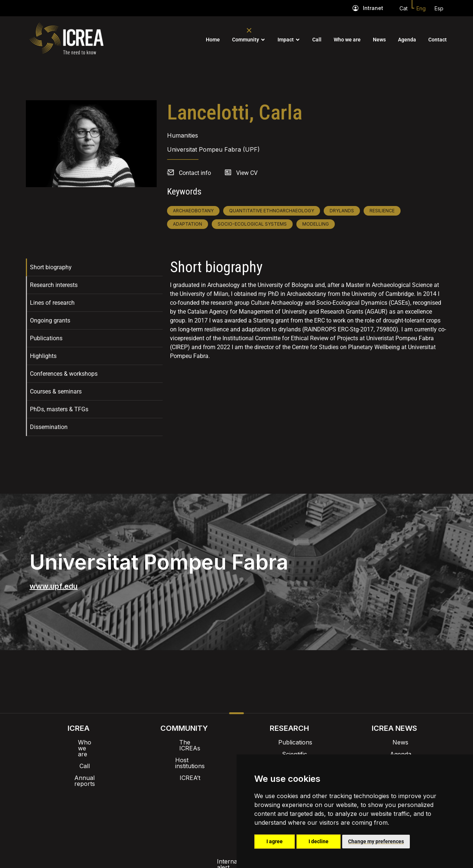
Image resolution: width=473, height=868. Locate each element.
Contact (438, 40)
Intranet (373, 8)
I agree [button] (275, 841)
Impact (286, 40)
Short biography (51, 267)
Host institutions (184, 754)
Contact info (195, 173)
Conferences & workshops (64, 374)
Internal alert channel (138, 808)
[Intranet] (355, 8)
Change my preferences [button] (376, 841)
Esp (439, 8)
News (379, 40)
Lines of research (52, 303)
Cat (404, 8)
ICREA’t (184, 766)
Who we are (347, 40)
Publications (46, 338)
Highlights (43, 356)
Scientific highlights (289, 754)
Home (213, 40)
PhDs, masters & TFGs (59, 409)
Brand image (211, 789)
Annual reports (79, 766)
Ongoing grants (50, 320)
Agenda (407, 40)
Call (317, 40)
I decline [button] (319, 841)
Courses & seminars (56, 391)
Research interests (54, 285)
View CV (247, 173)
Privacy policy (200, 808)
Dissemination (49, 427)
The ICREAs (184, 742)
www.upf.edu (54, 586)
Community (246, 40)
